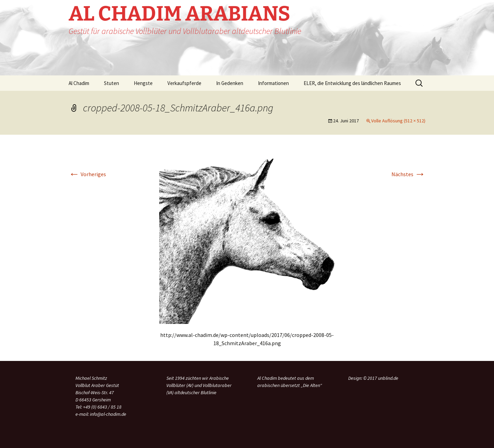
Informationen (273, 83)
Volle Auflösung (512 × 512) (398, 121)
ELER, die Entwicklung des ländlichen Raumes (352, 83)
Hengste (143, 83)
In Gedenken (230, 83)
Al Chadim (79, 83)
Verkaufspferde (184, 83)
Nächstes (408, 174)
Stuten (111, 83)
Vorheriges (87, 174)
